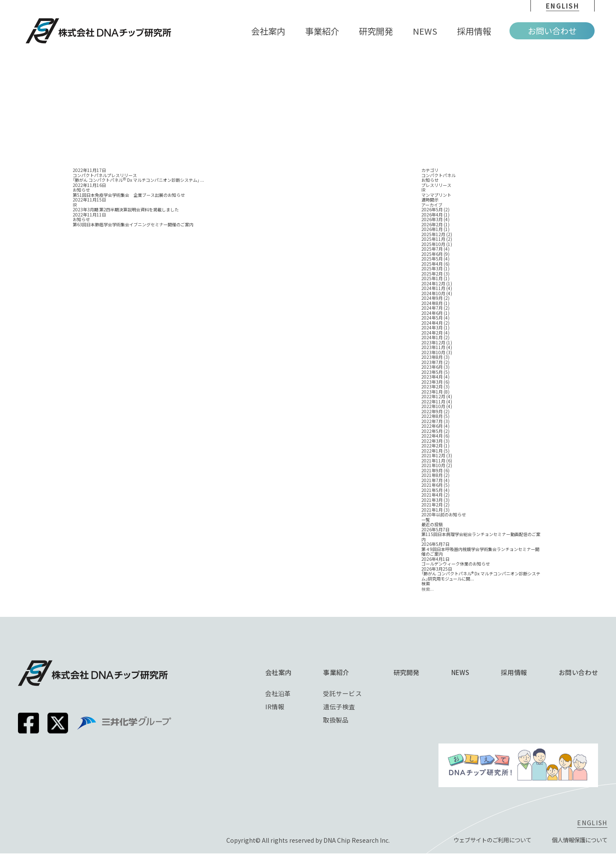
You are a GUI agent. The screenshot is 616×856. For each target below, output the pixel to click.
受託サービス (343, 693)
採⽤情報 (514, 672)
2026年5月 (432, 210)
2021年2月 (432, 505)
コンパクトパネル (438, 175)
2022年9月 (432, 412)
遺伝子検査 (339, 707)
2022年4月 (432, 436)
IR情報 (275, 707)
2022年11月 (433, 402)
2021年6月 (432, 485)
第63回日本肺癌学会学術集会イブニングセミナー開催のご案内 (133, 225)
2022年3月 (432, 441)
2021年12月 (433, 456)
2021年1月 (432, 510)
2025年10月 (433, 244)
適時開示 (430, 200)
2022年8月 (432, 416)
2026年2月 (432, 225)
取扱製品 (336, 721)
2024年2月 (432, 333)
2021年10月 (433, 465)
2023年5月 (432, 372)
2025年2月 (432, 274)
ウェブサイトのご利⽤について (485, 843)
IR (423, 190)
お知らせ (430, 180)
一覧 (426, 520)
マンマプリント (436, 195)
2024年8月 (432, 303)
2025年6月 (432, 254)
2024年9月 (432, 298)
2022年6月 (432, 426)
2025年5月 (432, 259)
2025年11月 (433, 239)
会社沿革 (278, 693)
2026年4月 (432, 215)
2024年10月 (433, 293)
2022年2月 (432, 446)
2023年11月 (433, 347)
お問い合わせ (552, 31)
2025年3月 (432, 269)
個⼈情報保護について (577, 843)
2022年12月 (433, 397)
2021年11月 (433, 461)
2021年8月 (432, 475)
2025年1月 (432, 278)
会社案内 (278, 672)
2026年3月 (432, 219)
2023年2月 (432, 387)
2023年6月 (432, 367)
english (563, 6)
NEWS (460, 672)
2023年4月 (432, 377)
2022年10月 (433, 406)
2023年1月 (432, 392)
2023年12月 (433, 343)
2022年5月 (432, 431)
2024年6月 (432, 313)
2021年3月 (432, 500)
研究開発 (407, 672)
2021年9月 (432, 471)
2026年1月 (432, 229)
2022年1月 (432, 451)
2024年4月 (432, 323)
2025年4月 (432, 264)
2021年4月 (432, 495)
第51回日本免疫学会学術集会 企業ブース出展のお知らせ (129, 195)
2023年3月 (432, 382)
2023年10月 (433, 352)
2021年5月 (432, 490)
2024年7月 (432, 308)
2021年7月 (432, 480)
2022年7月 (432, 421)
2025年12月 (433, 234)
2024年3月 (432, 328)
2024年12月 (433, 284)
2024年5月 (432, 318)
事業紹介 (336, 672)
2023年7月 (432, 362)
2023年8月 (432, 357)
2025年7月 (432, 249)
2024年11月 (433, 288)
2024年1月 (432, 338)
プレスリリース (436, 185)
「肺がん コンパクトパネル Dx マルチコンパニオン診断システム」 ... (138, 180)
